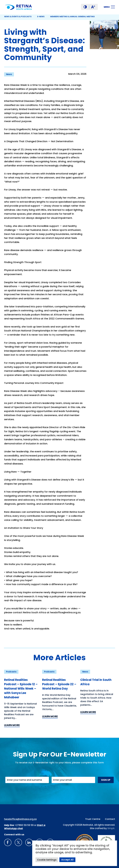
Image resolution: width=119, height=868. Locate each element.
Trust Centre (93, 819)
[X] (18, 842)
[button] (85, 7)
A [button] (93, 7)
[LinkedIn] (29, 842)
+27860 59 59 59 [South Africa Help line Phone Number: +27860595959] (24, 825)
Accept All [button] (67, 860)
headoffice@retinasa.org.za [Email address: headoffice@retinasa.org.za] (20, 819)
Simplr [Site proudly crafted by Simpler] (111, 828)
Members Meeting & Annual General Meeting (72, 17)
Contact (110, 819)
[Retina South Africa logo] (19, 7)
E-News (41, 17)
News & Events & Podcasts (18, 17)
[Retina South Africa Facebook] (8, 842)
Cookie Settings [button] (47, 860)
